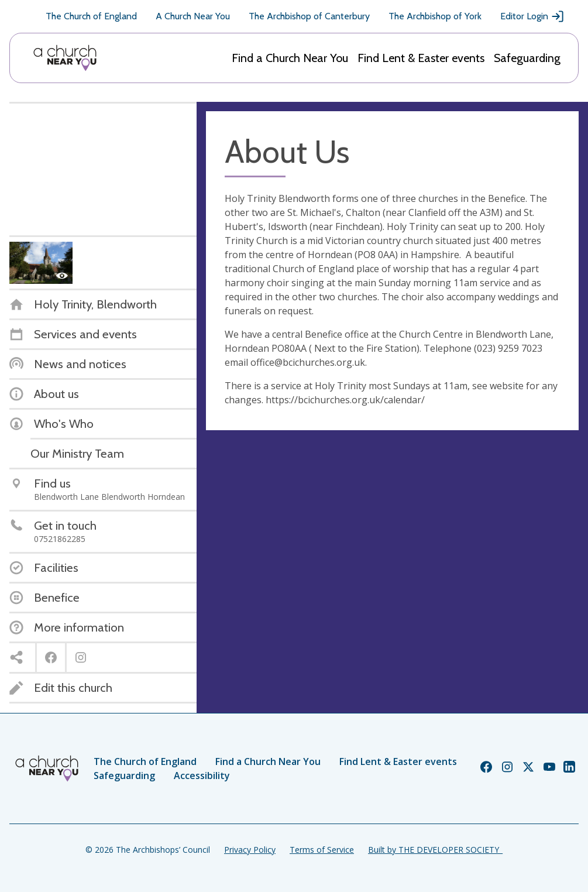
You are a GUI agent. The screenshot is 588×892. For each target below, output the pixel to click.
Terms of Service (322, 850)
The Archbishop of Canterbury (309, 16)
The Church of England (91, 16)
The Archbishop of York (435, 16)
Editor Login (532, 16)
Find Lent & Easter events (421, 58)
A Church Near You (193, 16)
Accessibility (202, 776)
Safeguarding (527, 58)
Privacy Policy (250, 850)
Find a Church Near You (290, 58)
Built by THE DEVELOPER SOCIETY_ (435, 850)
